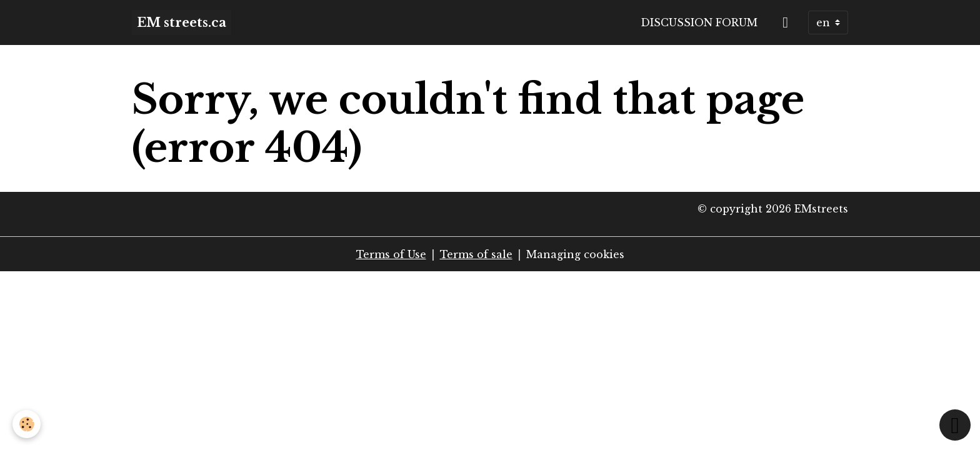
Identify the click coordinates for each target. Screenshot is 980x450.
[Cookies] (27, 424)
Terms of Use (391, 254)
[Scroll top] (955, 425)
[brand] (182, 22)
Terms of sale (476, 254)
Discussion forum (699, 22)
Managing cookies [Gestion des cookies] (575, 254)
